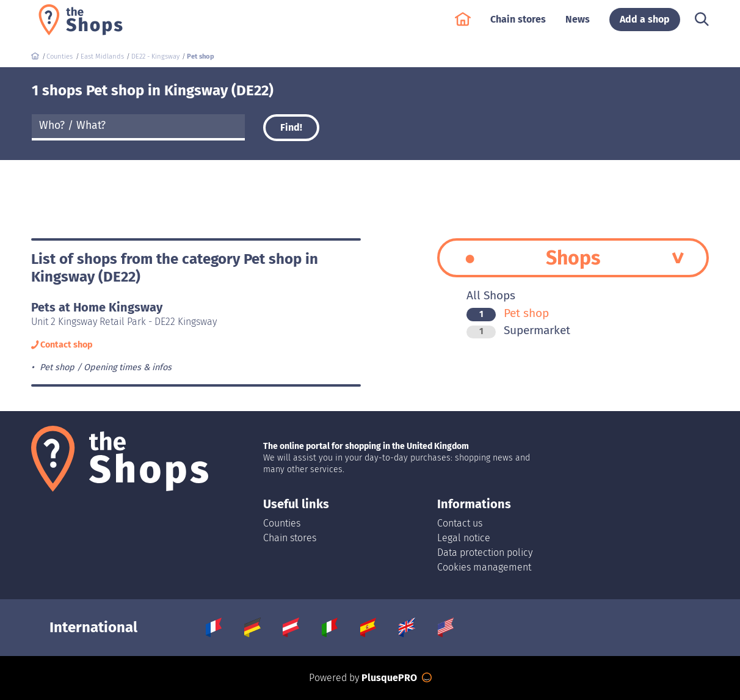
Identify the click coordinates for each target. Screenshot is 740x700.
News (578, 25)
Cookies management (484, 567)
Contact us (460, 523)
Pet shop (508, 313)
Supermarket (518, 330)
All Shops (491, 295)
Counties (282, 523)
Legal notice (464, 538)
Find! (291, 127)
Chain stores (518, 25)
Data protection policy (485, 552)
